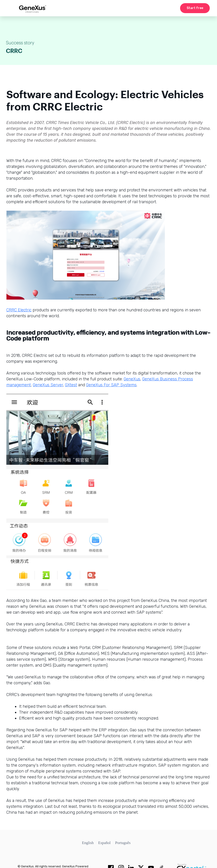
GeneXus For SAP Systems (111, 385)
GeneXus (132, 379)
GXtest (71, 385)
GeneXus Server (48, 385)
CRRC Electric (19, 310)
